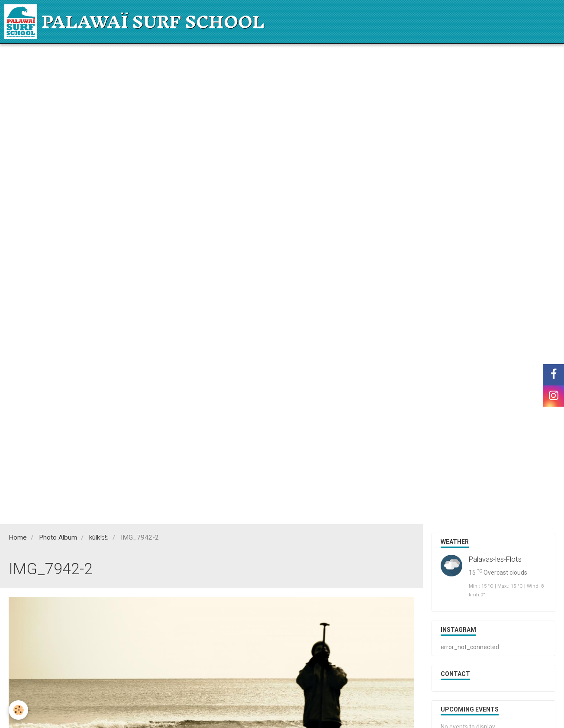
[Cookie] (18, 710)
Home (18, 537)
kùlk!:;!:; (99, 537)
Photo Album (58, 537)
